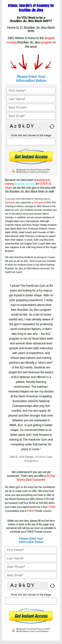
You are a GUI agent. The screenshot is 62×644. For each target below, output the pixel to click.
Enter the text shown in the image (31, 135)
